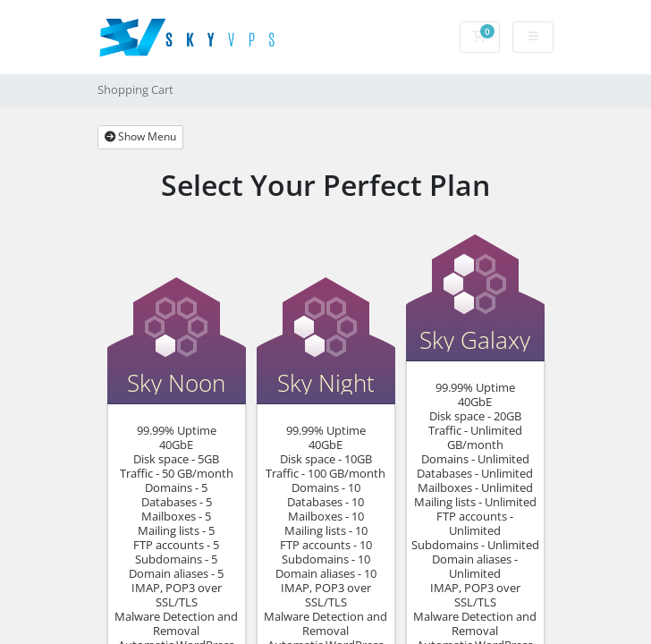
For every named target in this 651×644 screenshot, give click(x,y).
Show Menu (140, 136)
